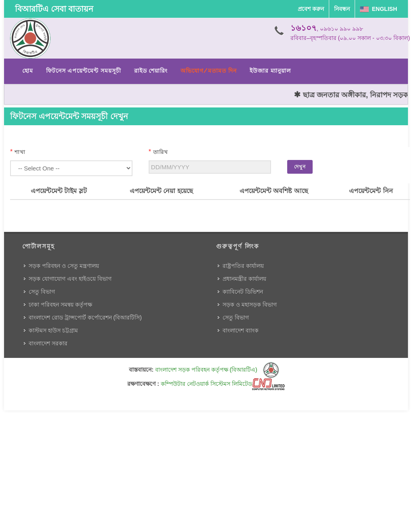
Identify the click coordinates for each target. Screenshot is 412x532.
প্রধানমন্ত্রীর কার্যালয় (244, 279)
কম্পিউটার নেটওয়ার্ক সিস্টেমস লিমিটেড (223, 384)
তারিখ (161, 152)
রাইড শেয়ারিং (151, 71)
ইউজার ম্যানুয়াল (270, 71)
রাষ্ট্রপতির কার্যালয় (243, 266)
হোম (28, 71)
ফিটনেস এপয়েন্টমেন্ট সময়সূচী (84, 71)
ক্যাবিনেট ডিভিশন (243, 292)
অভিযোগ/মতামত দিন (209, 71)
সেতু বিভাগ (42, 292)
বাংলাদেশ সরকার (48, 343)
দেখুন (300, 167)
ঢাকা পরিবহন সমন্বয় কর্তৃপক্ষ (60, 305)
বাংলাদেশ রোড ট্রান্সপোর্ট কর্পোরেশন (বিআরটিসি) (85, 318)
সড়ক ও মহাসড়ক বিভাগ (250, 305)
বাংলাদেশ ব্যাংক (241, 330)
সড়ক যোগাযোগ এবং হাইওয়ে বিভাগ (70, 279)
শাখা (20, 152)
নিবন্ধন (342, 9)
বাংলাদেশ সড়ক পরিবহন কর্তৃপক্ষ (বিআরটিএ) (217, 370)
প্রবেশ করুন (311, 9)
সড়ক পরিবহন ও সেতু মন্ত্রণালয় (64, 266)
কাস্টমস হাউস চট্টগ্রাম (53, 330)
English (378, 9)
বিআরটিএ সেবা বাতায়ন (54, 9)
